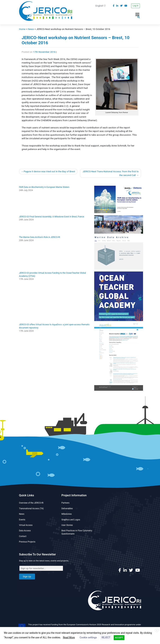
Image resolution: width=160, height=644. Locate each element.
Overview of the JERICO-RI (31, 503)
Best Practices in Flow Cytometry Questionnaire (77, 532)
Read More (69, 637)
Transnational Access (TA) (31, 509)
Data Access (25, 531)
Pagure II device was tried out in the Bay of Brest (49, 171)
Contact (23, 536)
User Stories (67, 525)
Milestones (67, 514)
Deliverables (67, 509)
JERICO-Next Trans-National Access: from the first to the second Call (111, 173)
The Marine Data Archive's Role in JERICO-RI (40, 237)
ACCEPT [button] (119, 638)
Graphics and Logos (71, 520)
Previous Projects (27, 542)
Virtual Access (26, 525)
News (22, 514)
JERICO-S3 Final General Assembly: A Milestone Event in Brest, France (52, 217)
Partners (66, 503)
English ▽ (101, 6)
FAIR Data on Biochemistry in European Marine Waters (44, 187)
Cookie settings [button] (88, 637)
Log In (136, 6)
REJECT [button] (106, 637)
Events (22, 520)
